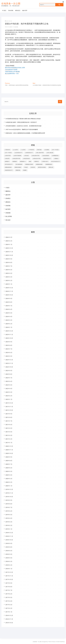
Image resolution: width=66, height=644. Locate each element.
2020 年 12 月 (9, 446)
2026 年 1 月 (9, 245)
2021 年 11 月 (9, 407)
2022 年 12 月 (9, 360)
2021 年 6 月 (9, 425)
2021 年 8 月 (9, 417)
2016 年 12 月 (9, 616)
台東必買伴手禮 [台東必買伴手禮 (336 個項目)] (16, 159)
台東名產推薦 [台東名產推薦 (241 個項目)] (46, 156)
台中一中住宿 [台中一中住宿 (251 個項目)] (55, 150)
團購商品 (8, 191)
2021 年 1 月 (9, 443)
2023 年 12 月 (9, 331)
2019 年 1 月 (9, 529)
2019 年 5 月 (9, 515)
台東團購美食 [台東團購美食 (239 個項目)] (55, 156)
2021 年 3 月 (9, 435)
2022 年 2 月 (9, 396)
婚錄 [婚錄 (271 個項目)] (30, 161)
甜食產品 (8, 198)
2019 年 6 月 (9, 511)
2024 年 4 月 (9, 317)
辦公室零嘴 (9, 216)
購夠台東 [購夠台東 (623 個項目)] (51, 167)
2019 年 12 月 (9, 489)
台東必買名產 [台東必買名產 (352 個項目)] (26, 159)
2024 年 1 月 (9, 327)
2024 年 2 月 (9, 324)
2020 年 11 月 (9, 450)
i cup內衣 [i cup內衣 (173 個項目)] (23, 150)
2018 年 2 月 (9, 565)
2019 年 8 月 (9, 504)
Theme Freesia (52, 642)
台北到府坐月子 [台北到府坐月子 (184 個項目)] (18, 153)
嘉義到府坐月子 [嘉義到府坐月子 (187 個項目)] (47, 159)
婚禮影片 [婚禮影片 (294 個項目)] (7, 161)
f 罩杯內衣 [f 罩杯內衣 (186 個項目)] (8, 150)
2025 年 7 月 (9, 266)
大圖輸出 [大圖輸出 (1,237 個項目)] (56, 159)
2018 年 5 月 (9, 554)
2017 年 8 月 (9, 587)
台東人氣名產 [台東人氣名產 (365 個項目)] (50, 153)
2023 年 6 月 (9, 353)
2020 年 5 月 (9, 471)
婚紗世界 (25, 10)
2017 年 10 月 (9, 579)
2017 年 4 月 (9, 601)
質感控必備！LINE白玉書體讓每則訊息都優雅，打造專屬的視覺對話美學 (25, 133)
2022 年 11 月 (9, 363)
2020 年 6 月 (9, 468)
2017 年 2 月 (9, 608)
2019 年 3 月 (9, 522)
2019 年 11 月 (9, 493)
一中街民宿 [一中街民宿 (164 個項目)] (31, 150)
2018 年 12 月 (9, 533)
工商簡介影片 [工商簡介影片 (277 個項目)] (45, 161)
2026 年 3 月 (9, 237)
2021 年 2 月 (9, 439)
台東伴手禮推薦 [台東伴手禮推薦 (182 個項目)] (17, 156)
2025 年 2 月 (9, 281)
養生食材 (8, 220)
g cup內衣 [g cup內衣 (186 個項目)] (15, 150)
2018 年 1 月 (9, 569)
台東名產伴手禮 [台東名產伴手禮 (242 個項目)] (35, 156)
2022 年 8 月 (9, 374)
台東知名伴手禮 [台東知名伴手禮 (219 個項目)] (37, 159)
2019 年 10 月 (9, 497)
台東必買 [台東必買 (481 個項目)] (7, 159)
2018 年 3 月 (9, 561)
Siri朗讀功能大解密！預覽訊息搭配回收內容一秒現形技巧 (21, 122)
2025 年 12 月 (9, 248)
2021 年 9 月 (9, 414)
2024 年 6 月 (9, 309)
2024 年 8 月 (9, 302)
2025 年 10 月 (9, 255)
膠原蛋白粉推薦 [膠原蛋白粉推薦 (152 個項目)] (42, 167)
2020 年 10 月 (9, 453)
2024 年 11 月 (9, 291)
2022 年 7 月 (9, 378)
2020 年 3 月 (9, 479)
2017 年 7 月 (9, 590)
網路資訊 (18, 10)
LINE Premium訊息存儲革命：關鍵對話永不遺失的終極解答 (22, 130)
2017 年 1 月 (9, 612)
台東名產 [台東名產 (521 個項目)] (26, 156)
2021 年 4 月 (9, 432)
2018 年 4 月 (9, 558)
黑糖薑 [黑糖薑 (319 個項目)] (25, 170)
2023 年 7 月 (9, 349)
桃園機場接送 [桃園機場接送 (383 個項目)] (49, 164)
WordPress (62, 642)
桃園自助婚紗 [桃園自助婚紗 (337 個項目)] (18, 167)
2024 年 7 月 (9, 306)
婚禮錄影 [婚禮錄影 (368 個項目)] (15, 161)
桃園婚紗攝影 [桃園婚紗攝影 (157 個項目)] (39, 164)
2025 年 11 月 (9, 252)
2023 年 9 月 (9, 342)
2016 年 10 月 (9, 623)
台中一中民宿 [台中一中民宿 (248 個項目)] (8, 153)
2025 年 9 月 (9, 259)
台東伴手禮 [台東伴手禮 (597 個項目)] (8, 156)
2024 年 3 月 (9, 320)
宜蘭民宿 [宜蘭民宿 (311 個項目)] (36, 161)
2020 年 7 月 (9, 464)
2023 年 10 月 (9, 338)
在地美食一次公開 (11, 4)
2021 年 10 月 (9, 410)
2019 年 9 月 (9, 500)
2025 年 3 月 (9, 277)
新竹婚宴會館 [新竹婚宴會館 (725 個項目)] (19, 164)
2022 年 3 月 (9, 392)
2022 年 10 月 (9, 367)
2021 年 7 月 (9, 421)
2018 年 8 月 (9, 547)
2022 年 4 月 (9, 389)
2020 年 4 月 (9, 475)
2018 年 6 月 (9, 551)
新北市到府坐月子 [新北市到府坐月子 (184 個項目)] (56, 161)
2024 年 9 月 (9, 299)
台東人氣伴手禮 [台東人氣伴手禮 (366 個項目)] (40, 153)
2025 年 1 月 (9, 284)
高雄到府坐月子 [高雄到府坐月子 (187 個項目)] (9, 170)
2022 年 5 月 (9, 385)
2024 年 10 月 (9, 295)
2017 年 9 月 (9, 583)
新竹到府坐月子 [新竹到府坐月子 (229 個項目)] (9, 164)
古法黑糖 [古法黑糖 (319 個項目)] (47, 150)
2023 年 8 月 (9, 345)
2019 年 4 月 (9, 518)
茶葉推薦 (8, 213)
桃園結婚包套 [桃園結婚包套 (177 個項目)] (8, 167)
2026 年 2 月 (9, 241)
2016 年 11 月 (9, 619)
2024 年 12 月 (9, 288)
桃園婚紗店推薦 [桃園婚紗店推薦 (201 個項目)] (29, 164)
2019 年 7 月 (9, 507)
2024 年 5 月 (9, 313)
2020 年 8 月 (9, 461)
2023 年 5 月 (9, 356)
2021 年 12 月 (9, 403)
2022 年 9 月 (9, 371)
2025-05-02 (9, 21)
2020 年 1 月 (9, 486)
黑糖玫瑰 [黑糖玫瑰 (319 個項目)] (18, 170)
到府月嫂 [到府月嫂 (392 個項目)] (39, 150)
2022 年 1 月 (9, 399)
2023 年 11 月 (9, 335)
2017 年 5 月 (9, 598)
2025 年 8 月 (9, 263)
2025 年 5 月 (9, 273)
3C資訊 (4, 10)
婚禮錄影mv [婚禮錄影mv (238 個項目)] (23, 161)
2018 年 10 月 (9, 540)
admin (11, 27)
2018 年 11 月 (9, 536)
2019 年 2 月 (9, 525)
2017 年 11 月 (9, 576)
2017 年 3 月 (9, 605)
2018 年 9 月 (9, 543)
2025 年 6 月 (9, 270)
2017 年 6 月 (9, 594)
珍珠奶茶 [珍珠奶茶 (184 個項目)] (33, 167)
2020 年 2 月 (9, 482)
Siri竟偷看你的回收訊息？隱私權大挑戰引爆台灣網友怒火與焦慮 (23, 119)
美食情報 (11, 10)
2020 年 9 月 (9, 457)
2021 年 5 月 (9, 428)
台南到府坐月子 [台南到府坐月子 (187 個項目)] (29, 153)
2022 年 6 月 (9, 381)
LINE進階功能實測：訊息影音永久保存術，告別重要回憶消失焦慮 (23, 126)
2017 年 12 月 (9, 572)
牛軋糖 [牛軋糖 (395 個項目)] (26, 167)
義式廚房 (8, 209)
